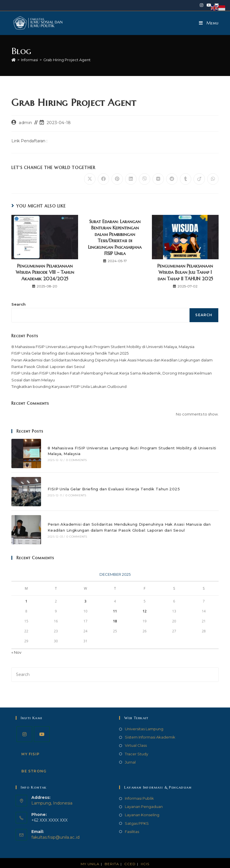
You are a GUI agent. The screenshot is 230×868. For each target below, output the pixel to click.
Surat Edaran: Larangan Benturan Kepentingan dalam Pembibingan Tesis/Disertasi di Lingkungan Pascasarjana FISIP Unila (115, 237)
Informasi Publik (139, 789)
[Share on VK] (158, 179)
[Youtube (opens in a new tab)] (209, 5)
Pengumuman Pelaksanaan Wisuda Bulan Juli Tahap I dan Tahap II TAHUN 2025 (185, 272)
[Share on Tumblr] (186, 179)
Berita (112, 854)
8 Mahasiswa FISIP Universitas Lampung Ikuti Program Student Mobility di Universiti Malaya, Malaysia (103, 347)
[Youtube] (42, 724)
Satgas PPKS (137, 814)
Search (19, 304)
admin (26, 123)
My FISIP (30, 744)
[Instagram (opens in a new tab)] (201, 5)
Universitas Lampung (144, 719)
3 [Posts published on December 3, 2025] (85, 592)
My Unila (90, 854)
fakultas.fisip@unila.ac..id (55, 828)
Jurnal (130, 752)
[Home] (14, 60)
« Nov (16, 643)
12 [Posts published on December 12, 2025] (144, 602)
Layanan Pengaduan (144, 797)
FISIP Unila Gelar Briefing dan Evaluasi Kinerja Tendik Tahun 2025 (70, 353)
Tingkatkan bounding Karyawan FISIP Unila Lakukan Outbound (69, 386)
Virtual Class (136, 736)
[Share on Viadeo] (199, 179)
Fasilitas (132, 822)
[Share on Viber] (144, 179)
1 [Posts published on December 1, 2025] (26, 592)
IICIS (145, 854)
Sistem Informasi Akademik (150, 727)
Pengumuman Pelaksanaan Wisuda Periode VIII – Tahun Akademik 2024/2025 (45, 272)
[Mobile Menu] (209, 23)
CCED (130, 854)
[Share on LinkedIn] (131, 179)
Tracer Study (137, 744)
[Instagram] (24, 724)
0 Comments (73, 459)
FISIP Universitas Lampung (135, 862)
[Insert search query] (115, 665)
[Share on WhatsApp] (213, 179)
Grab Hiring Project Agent (67, 60)
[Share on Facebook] (103, 179)
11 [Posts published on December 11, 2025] (115, 602)
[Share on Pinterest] (117, 179)
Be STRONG (34, 761)
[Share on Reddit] (172, 179)
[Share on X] (90, 179)
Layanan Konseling (142, 805)
